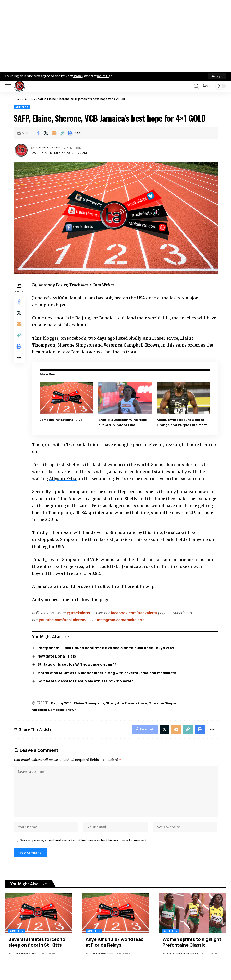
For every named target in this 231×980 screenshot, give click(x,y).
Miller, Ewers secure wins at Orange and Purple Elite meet (182, 422)
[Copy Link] (62, 133)
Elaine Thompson (90, 703)
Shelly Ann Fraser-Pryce (128, 703)
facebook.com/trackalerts (135, 613)
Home (18, 99)
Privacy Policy (73, 76)
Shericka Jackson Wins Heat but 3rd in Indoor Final (123, 422)
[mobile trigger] (9, 86)
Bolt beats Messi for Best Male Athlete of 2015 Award (87, 681)
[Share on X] (46, 133)
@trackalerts (80, 613)
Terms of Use (104, 76)
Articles (31, 99)
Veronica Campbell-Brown (134, 345)
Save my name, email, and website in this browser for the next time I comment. (84, 846)
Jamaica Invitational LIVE (62, 420)
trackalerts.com (50, 148)
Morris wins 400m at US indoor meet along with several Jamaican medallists (108, 672)
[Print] (70, 133)
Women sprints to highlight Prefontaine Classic (192, 949)
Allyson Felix (65, 478)
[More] (78, 133)
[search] (196, 86)
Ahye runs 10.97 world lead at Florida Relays (115, 949)
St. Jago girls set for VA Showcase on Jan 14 (78, 664)
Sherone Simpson (166, 703)
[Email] (54, 133)
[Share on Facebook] (38, 133)
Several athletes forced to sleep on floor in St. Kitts (37, 949)
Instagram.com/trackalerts (122, 620)
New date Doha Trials (58, 656)
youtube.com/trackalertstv (64, 620)
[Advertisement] (115, 36)
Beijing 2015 (63, 703)
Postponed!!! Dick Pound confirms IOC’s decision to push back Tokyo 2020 (107, 648)
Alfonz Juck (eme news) (183, 960)
